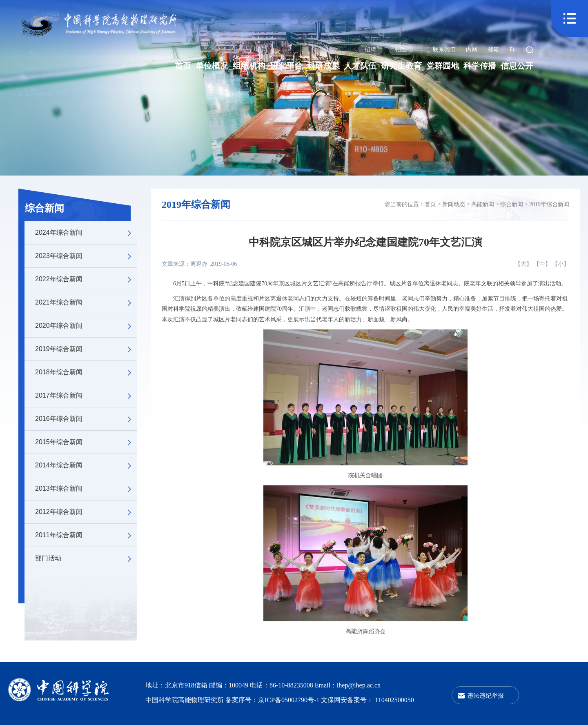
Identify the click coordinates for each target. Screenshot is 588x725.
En (512, 50)
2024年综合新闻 (86, 233)
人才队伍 (360, 66)
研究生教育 (401, 66)
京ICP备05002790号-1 (290, 700)
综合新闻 (45, 208)
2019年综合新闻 (86, 349)
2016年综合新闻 (86, 419)
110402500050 (394, 700)
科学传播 (480, 66)
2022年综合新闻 (86, 279)
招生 (401, 50)
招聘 (370, 50)
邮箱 (493, 50)
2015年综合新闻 (86, 442)
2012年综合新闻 (86, 512)
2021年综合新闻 (86, 302)
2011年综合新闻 (86, 535)
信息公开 (517, 66)
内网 (472, 50)
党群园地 (443, 66)
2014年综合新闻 (86, 465)
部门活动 (86, 558)
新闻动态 (454, 204)
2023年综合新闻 (86, 256)
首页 (183, 66)
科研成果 (323, 66)
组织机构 (249, 66)
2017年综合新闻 (86, 396)
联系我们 (444, 50)
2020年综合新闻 (86, 326)
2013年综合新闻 (86, 489)
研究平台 (286, 66)
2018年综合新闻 (86, 372)
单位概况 (212, 66)
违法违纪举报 (486, 695)
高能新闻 (483, 204)
